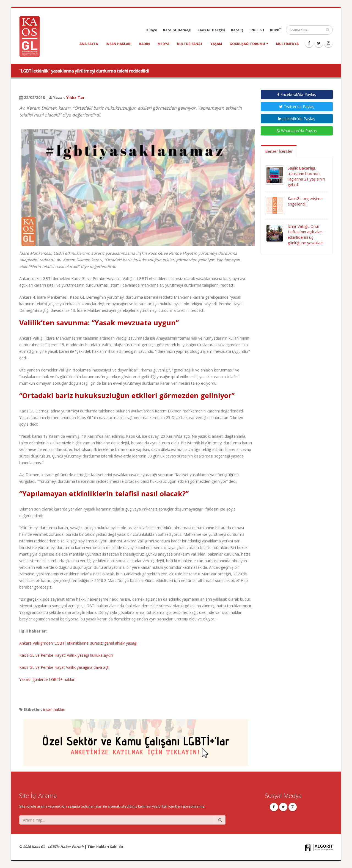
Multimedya (287, 44)
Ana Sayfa (89, 44)
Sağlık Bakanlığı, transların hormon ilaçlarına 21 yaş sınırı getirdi (306, 176)
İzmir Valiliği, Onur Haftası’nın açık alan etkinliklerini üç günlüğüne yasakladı (306, 235)
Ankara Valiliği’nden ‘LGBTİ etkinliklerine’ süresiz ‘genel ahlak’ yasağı (78, 643)
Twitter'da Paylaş (297, 106)
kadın (145, 44)
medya (163, 44)
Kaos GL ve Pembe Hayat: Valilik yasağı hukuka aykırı (66, 655)
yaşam (216, 44)
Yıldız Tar (75, 97)
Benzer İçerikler (279, 151)
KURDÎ (275, 30)
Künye (152, 30)
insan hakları (119, 44)
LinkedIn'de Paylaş (297, 119)
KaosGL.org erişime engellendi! (305, 201)
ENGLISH (257, 30)
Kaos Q (237, 30)
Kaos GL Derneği (177, 30)
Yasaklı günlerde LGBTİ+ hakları (47, 679)
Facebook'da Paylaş (297, 94)
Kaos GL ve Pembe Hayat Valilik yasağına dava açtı (64, 667)
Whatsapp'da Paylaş (297, 131)
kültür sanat (190, 44)
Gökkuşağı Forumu (247, 44)
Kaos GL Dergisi (211, 30)
